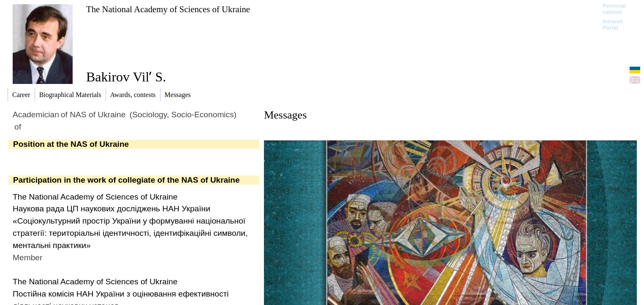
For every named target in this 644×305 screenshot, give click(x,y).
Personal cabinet (614, 9)
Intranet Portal (613, 24)
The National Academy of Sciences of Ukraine (168, 9)
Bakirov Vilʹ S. (126, 77)
